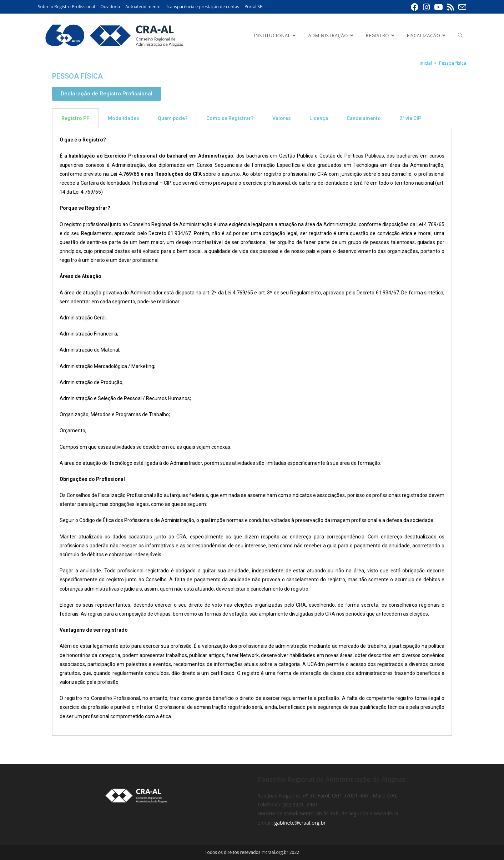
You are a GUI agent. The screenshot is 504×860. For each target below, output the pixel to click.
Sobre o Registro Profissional (66, 7)
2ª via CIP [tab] (410, 118)
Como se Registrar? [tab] (230, 118)
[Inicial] (426, 63)
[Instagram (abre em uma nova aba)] (426, 7)
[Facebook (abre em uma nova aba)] (415, 7)
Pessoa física (452, 63)
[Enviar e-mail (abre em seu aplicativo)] (461, 7)
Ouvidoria (110, 7)
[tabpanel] (252, 432)
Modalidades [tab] (124, 118)
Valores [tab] (282, 118)
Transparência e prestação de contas (203, 7)
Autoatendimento (143, 7)
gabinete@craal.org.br (300, 823)
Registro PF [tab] (75, 118)
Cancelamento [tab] (364, 118)
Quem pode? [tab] (173, 118)
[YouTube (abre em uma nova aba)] (439, 7)
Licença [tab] (319, 118)
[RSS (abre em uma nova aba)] (451, 7)
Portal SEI (254, 7)
